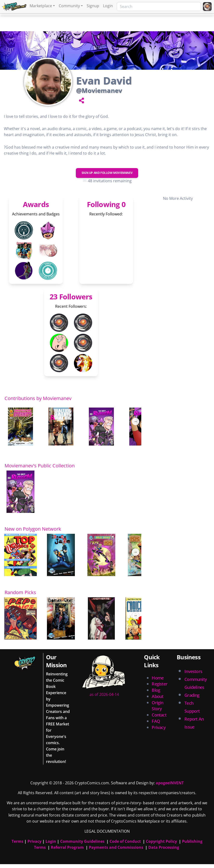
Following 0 (106, 204)
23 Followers (71, 297)
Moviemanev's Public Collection (40, 466)
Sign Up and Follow (107, 173)
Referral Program (67, 847)
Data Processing (164, 847)
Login (108, 6)
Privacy (159, 727)
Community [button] (69, 6)
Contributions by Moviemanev (38, 398)
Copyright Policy (161, 841)
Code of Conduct (125, 841)
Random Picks (20, 592)
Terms (17, 841)
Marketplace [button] (41, 6)
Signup (93, 6)
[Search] (159, 6)
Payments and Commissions (116, 847)
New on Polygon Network (33, 529)
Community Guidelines (82, 841)
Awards (36, 204)
